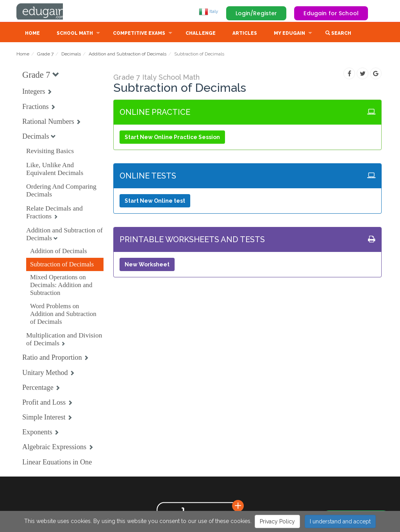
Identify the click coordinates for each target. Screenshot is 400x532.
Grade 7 (45, 55)
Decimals (71, 55)
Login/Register (256, 13)
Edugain (46, 11)
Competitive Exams (139, 34)
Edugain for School (331, 13)
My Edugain (289, 34)
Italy (209, 11)
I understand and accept (340, 521)
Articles (245, 34)
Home (32, 34)
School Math (75, 34)
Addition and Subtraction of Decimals (128, 55)
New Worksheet (147, 265)
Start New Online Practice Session (172, 138)
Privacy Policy (277, 521)
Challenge (201, 34)
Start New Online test (155, 202)
